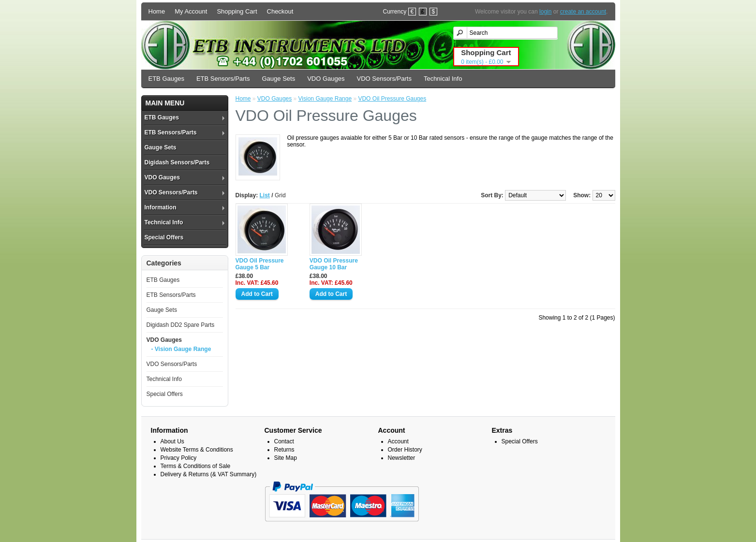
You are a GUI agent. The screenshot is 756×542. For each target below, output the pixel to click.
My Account (191, 11)
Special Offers (164, 237)
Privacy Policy (179, 458)
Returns (284, 450)
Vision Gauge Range (325, 99)
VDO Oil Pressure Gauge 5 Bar (260, 264)
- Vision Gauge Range (181, 349)
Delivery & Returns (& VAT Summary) (209, 474)
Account (398, 441)
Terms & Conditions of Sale (196, 466)
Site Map (286, 458)
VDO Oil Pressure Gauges (392, 99)
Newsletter (402, 458)
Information (161, 207)
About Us (172, 441)
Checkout (280, 11)
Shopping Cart (237, 11)
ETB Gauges (166, 79)
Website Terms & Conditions (197, 450)
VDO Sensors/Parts (384, 79)
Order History (405, 450)
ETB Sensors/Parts (223, 79)
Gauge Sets (278, 79)
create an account (583, 12)
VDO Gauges (326, 79)
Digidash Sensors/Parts (177, 162)
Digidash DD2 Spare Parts (181, 325)
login (545, 12)
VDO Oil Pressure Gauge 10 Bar (334, 264)
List (265, 195)
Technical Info (443, 79)
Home (157, 11)
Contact (284, 441)
